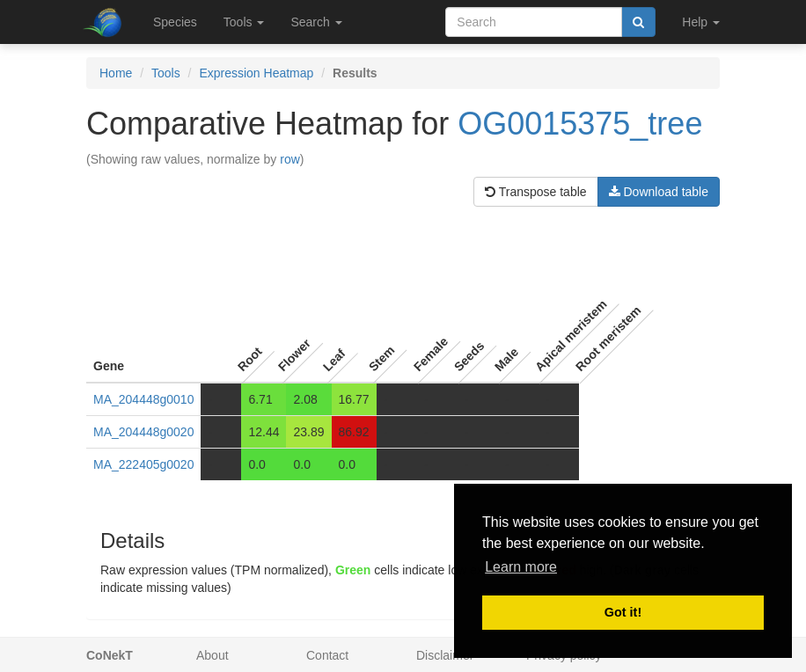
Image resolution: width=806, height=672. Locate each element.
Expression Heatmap (256, 73)
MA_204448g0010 (143, 399)
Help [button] (701, 22)
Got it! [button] (623, 612)
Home (116, 73)
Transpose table (536, 192)
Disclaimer (445, 655)
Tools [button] (244, 22)
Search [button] (316, 22)
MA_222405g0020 (143, 464)
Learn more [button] (521, 567)
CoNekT (110, 655)
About (212, 655)
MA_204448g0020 (143, 432)
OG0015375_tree (580, 124)
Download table (659, 192)
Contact (327, 655)
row (290, 159)
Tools (166, 73)
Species (175, 22)
